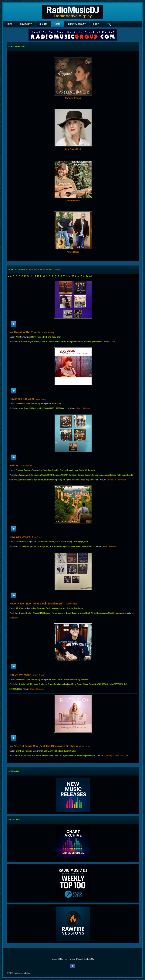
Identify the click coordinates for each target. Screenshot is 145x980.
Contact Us (89, 959)
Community (26, 24)
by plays (33, 270)
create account (77, 24)
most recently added (51, 270)
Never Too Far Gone (22, 399)
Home (9, 24)
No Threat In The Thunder (25, 332)
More (113, 342)
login (96, 24)
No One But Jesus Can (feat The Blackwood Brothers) (44, 746)
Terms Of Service (59, 959)
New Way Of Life (20, 537)
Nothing (14, 465)
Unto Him (14, 618)
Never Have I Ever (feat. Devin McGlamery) (36, 604)
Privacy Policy (75, 959)
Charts (43, 24)
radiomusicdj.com (22, 973)
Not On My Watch (20, 675)
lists (58, 24)
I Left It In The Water (116, 480)
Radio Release (83, 408)
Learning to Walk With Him (116, 756)
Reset (89, 276)
